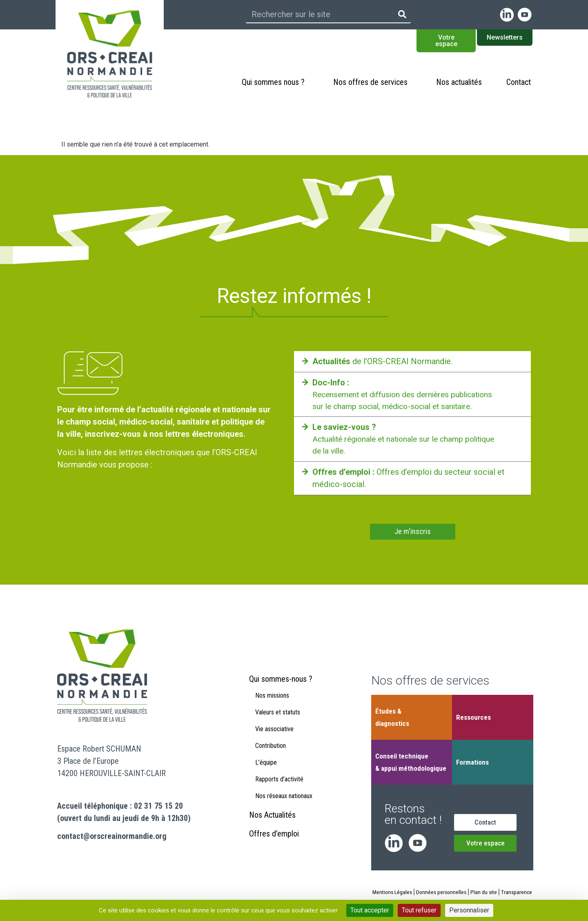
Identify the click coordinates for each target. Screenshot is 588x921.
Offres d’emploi (274, 844)
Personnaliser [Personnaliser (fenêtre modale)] (469, 910)
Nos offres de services (372, 82)
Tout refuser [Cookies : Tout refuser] (419, 910)
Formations (472, 763)
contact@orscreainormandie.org (112, 837)
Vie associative (274, 739)
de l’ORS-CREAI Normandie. (382, 361)
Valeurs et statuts (278, 722)
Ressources (473, 718)
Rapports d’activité (279, 789)
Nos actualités (459, 82)
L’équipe (266, 773)
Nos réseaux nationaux (284, 806)
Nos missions (272, 706)
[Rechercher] (402, 14)
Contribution (271, 756)
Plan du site (501, 893)
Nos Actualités (272, 825)
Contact (519, 82)
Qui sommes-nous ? (281, 689)
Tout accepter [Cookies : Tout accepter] (370, 910)
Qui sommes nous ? (275, 82)
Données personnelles (458, 893)
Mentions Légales (407, 893)
